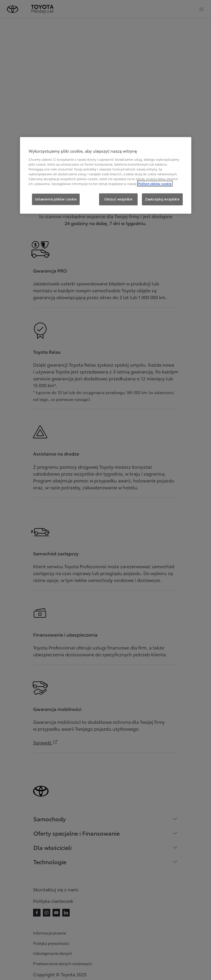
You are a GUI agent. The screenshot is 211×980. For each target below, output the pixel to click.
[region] (106, 175)
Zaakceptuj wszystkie (162, 199)
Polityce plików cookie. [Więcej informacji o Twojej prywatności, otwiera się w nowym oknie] (155, 184)
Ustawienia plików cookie (56, 199)
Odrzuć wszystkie (118, 199)
